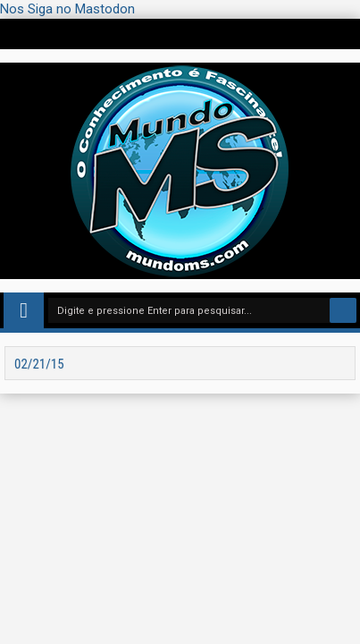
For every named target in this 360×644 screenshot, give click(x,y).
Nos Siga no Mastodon (67, 9)
